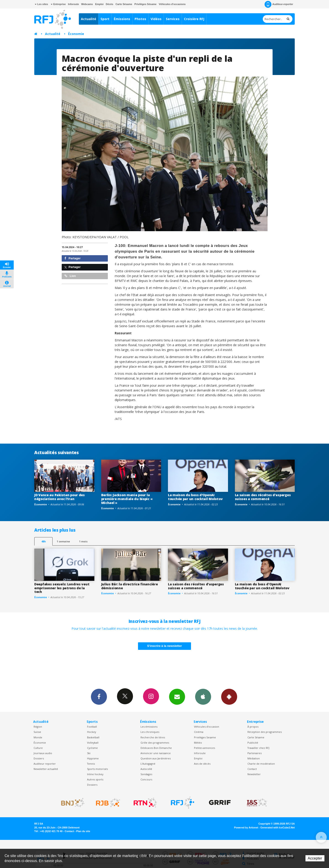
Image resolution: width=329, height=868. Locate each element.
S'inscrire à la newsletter (164, 646)
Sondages (146, 774)
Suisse (37, 732)
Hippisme (93, 758)
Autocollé (146, 769)
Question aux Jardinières (156, 758)
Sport (105, 19)
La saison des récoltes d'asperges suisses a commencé (263, 497)
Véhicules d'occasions (172, 4)
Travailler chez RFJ (258, 748)
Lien (70, 276)
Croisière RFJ (194, 19)
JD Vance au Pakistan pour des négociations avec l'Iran (60, 497)
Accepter (315, 858)
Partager (73, 258)
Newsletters (177, 697)
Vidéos (156, 19)
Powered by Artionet (246, 828)
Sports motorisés (97, 769)
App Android (229, 697)
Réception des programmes (265, 732)
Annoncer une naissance (156, 753)
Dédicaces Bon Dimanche (156, 748)
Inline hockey (95, 774)
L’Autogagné (148, 764)
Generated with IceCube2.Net (278, 828)
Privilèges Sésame (145, 4)
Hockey (92, 732)
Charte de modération (261, 764)
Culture (38, 748)
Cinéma (199, 732)
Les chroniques (150, 732)
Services (173, 19)
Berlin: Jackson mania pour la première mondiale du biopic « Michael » (127, 499)
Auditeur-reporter (279, 4)
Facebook (99, 697)
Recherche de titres (153, 737)
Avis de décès (202, 764)
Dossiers (39, 758)
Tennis (91, 764)
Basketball (93, 737)
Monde (38, 737)
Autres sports (95, 779)
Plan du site (83, 831)
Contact (252, 769)
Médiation (254, 758)
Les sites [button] (41, 4)
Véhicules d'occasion (207, 727)
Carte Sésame (124, 4)
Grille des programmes (155, 743)
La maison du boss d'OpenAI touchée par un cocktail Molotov (195, 497)
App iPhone (203, 697)
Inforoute (74, 4)
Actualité (89, 19)
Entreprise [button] (58, 4)
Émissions (122, 19)
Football (92, 727)
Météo (198, 743)
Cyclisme (92, 748)
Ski (89, 753)
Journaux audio (43, 753)
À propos (253, 727)
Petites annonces (204, 748)
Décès (109, 4)
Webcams (87, 4)
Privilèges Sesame (205, 737)
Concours (146, 779)
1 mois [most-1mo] (83, 541)
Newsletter (254, 774)
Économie (76, 34)
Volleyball (93, 743)
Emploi (99, 4)
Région (38, 727)
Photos (140, 19)
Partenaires (255, 753)
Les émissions (149, 727)
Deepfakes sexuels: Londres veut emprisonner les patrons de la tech (62, 588)
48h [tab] (44, 541)
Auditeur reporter (45, 764)
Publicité (253, 743)
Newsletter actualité (46, 769)
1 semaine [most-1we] (63, 541)
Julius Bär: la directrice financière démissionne (130, 586)
